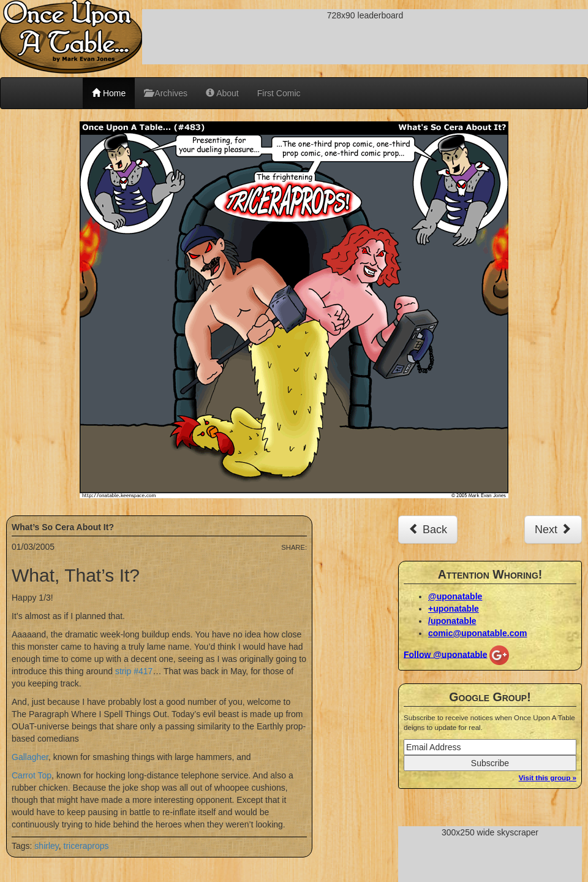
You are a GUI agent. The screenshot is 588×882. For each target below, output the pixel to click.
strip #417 (134, 671)
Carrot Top (32, 775)
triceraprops (86, 846)
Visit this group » (548, 777)
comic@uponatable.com (477, 633)
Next (553, 529)
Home (109, 93)
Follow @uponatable (446, 654)
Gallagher (30, 757)
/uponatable (452, 621)
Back (428, 529)
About (222, 93)
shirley (46, 846)
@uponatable (455, 596)
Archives (166, 93)
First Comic (279, 93)
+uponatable (454, 609)
